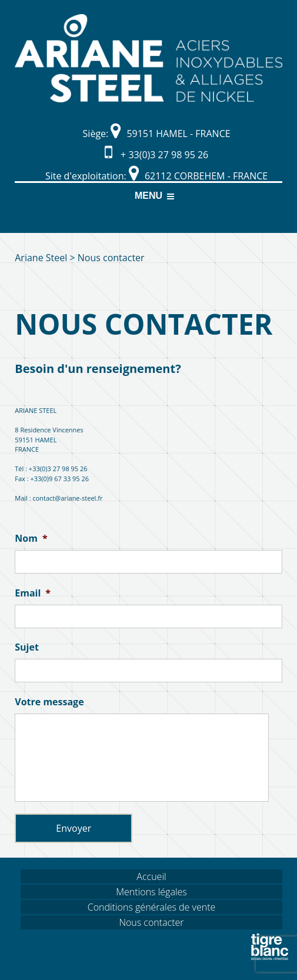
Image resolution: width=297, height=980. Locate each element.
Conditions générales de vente (152, 907)
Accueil (151, 876)
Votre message (49, 702)
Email (33, 593)
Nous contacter (151, 922)
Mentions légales (151, 892)
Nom (31, 539)
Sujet (27, 647)
